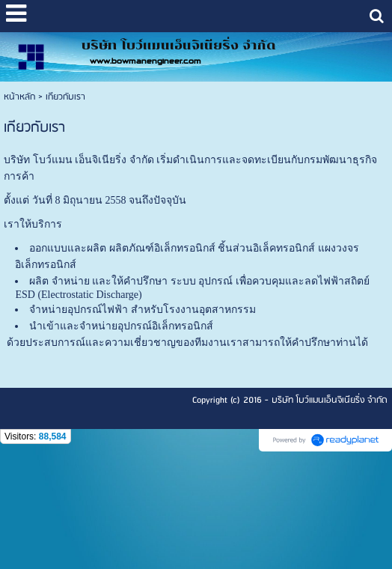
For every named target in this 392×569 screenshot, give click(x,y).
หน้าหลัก (19, 97)
